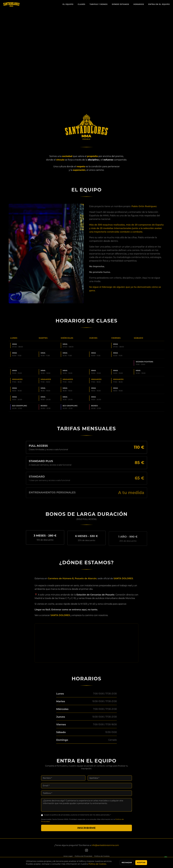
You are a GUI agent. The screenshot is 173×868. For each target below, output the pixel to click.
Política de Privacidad (83, 856)
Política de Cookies (102, 856)
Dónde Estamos (121, 4)
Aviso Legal (68, 856)
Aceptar (141, 863)
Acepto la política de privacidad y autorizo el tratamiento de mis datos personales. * (77, 817)
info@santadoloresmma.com (105, 845)
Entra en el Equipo (159, 4)
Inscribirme (86, 830)
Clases (81, 4)
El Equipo (68, 4)
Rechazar (127, 863)
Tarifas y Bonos (99, 4)
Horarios (139, 4)
